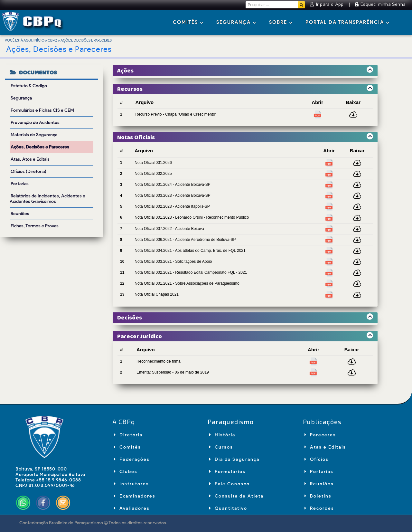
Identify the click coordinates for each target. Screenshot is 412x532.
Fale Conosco (229, 484)
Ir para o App (327, 4)
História (222, 435)
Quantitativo (228, 508)
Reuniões (319, 484)
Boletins (318, 496)
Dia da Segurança (234, 459)
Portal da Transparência (347, 23)
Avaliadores (132, 508)
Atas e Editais (325, 447)
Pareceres (320, 435)
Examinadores (135, 496)
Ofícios (317, 459)
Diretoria (128, 435)
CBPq (52, 40)
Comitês (188, 23)
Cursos (221, 447)
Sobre (281, 23)
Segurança (236, 23)
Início (39, 40)
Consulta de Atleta (236, 496)
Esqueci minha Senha (380, 4)
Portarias (319, 472)
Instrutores (131, 484)
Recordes (319, 508)
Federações (132, 459)
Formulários (227, 472)
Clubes (126, 472)
